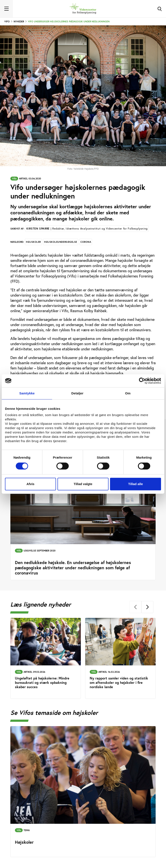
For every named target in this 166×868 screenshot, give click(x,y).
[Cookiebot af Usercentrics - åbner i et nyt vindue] (142, 381)
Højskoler (33, 242)
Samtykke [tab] (27, 393)
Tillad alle (136, 484)
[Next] (147, 607)
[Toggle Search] (160, 9)
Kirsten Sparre (87, 229)
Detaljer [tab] (77, 393)
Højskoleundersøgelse (61, 242)
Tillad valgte (83, 484)
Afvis (30, 484)
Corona (86, 242)
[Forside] (83, 9)
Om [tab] (128, 393)
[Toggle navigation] (6, 9)
